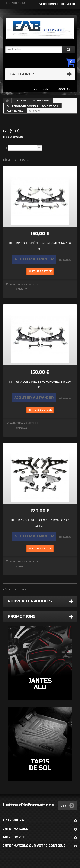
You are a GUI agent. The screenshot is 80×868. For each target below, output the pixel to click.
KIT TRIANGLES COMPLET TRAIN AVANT (33, 106)
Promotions (22, 616)
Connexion (68, 4)
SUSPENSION (41, 101)
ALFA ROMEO (15, 111)
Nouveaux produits (30, 601)
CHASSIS (21, 101)
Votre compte (49, 4)
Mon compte (14, 837)
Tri (5, 148)
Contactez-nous (16, 3)
